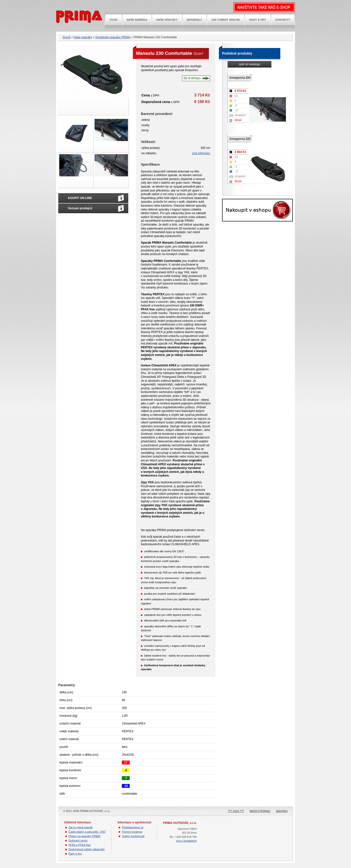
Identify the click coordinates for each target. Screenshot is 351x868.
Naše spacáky (167, 20)
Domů (67, 37)
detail (238, 120)
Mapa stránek (260, 811)
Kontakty (283, 20)
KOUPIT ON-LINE (80, 198)
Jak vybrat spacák (226, 20)
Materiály (195, 20)
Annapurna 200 (240, 78)
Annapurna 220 (240, 139)
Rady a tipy (258, 20)
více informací (201, 153)
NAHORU (282, 811)
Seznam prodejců (80, 208)
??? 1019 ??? (236, 811)
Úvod (114, 20)
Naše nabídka (137, 20)
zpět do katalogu (249, 64)
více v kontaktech (186, 841)
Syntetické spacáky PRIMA (113, 37)
